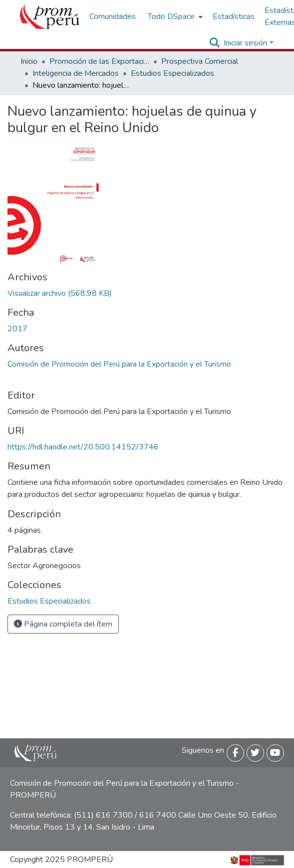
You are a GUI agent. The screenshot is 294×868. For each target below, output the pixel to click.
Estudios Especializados (172, 73)
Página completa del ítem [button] (63, 624)
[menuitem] (174, 16)
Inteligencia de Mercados (76, 73)
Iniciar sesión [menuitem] (245, 43)
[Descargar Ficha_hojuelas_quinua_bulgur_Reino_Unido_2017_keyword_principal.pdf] (60, 293)
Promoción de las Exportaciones (99, 61)
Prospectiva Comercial (200, 61)
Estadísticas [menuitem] (234, 16)
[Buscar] (214, 43)
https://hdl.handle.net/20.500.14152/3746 (83, 447)
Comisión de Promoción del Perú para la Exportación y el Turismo (119, 364)
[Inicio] (50, 16)
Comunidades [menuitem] (113, 16)
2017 (17, 329)
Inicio (29, 61)
